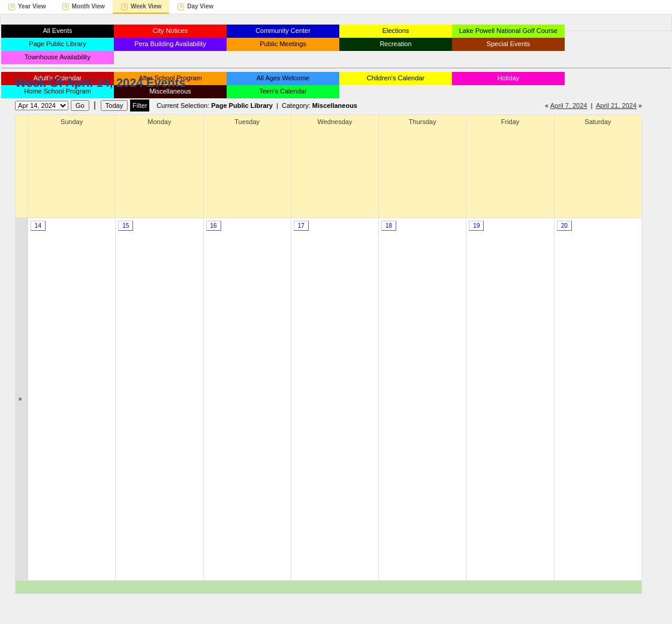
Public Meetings (283, 44)
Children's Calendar (396, 78)
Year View (32, 6)
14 (38, 226)
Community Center (283, 31)
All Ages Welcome (283, 78)
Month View (88, 6)
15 (126, 226)
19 (476, 226)
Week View (146, 6)
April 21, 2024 (616, 105)
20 (564, 226)
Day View (200, 6)
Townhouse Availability (58, 57)
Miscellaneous (170, 91)
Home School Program (57, 91)
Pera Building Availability (170, 44)
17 (301, 226)
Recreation (395, 44)
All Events (58, 31)
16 (213, 226)
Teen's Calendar (283, 91)
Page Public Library (57, 44)
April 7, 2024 (569, 105)
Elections (396, 31)
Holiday (509, 78)
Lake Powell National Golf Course (508, 31)
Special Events (509, 44)
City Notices (171, 31)
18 (389, 226)
